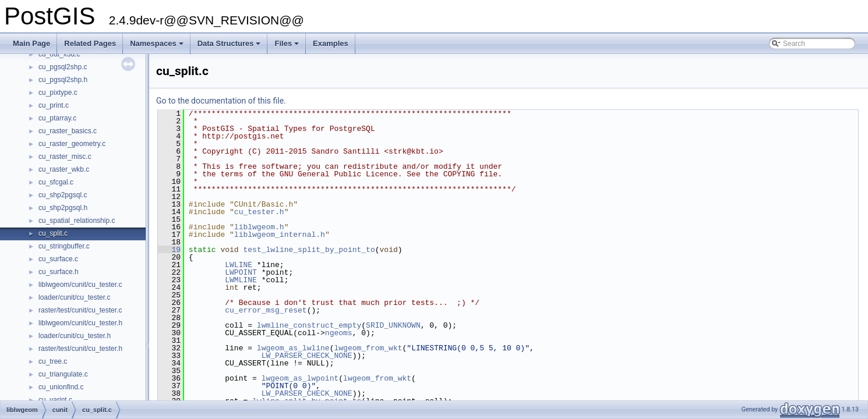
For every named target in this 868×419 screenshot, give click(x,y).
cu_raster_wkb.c (64, 169)
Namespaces (158, 47)
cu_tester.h (259, 212)
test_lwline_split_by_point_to (309, 250)
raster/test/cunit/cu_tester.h (80, 349)
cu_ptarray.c (57, 118)
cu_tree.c (53, 361)
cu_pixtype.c (58, 93)
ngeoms (339, 333)
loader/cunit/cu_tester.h (75, 336)
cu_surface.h (59, 272)
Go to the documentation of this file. (221, 101)
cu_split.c (53, 233)
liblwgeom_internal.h (280, 235)
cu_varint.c (55, 400)
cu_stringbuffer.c (64, 246)
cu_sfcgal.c (56, 182)
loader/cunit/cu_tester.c (74, 297)
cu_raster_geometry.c (72, 144)
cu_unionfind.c (61, 387)
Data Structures (230, 47)
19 (169, 250)
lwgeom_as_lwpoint (300, 378)
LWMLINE (241, 280)
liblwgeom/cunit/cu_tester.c (80, 285)
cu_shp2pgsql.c (63, 195)
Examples (331, 43)
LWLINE (239, 265)
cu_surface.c (58, 259)
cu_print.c (54, 105)
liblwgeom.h (259, 227)
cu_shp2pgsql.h (63, 208)
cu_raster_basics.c (68, 131)
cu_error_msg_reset (266, 310)
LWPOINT (241, 272)
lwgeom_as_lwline (293, 348)
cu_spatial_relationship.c (77, 221)
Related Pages (90, 43)
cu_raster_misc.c (65, 157)
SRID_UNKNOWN (393, 325)
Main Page (31, 43)
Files (287, 47)
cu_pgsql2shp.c (63, 67)
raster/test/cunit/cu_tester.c (80, 310)
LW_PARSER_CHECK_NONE (307, 356)
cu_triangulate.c (63, 374)
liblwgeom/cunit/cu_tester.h (80, 323)
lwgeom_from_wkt (368, 348)
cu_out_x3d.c (59, 54)
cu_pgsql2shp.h (63, 80)
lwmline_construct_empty (309, 325)
